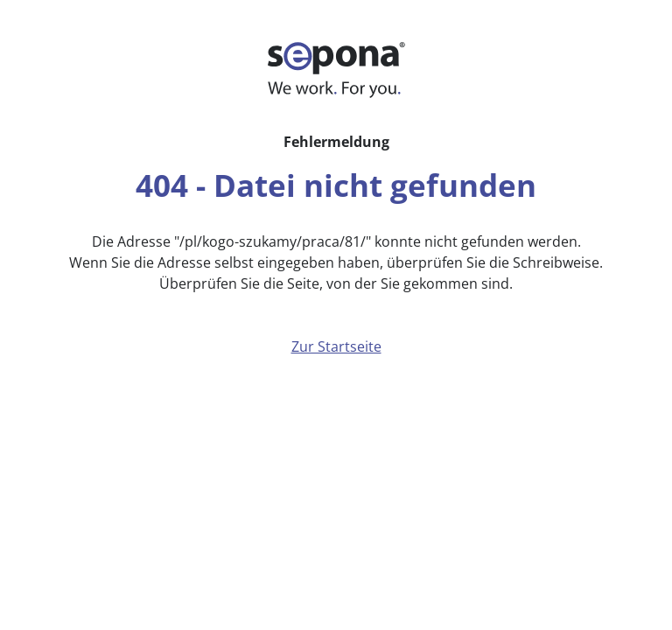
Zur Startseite (336, 346)
